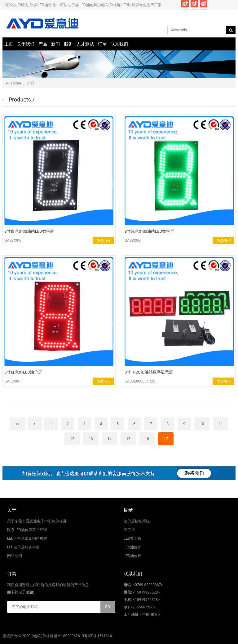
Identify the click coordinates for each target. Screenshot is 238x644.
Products (20, 99)
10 (202, 424)
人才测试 (85, 44)
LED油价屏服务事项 (23, 547)
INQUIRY (103, 240)
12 (72, 439)
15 (128, 439)
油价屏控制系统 (137, 521)
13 (91, 439)
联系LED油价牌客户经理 (27, 530)
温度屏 (129, 530)
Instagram (213, 5)
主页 (9, 44)
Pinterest (222, 5)
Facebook (185, 5)
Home (16, 83)
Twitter (194, 5)
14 (110, 439)
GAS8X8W (13, 240)
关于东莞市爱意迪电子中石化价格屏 (37, 521)
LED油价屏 (132, 556)
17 (166, 439)
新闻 (55, 44)
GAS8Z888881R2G (140, 381)
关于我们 (26, 44)
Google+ (204, 5)
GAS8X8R (12, 381)
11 (221, 424)
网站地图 (15, 556)
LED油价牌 (132, 547)
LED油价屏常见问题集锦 (27, 538)
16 (147, 439)
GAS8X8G (133, 240)
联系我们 (119, 44)
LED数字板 (132, 538)
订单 (102, 44)
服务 (68, 44)
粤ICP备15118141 (99, 636)
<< (18, 424)
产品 (43, 44)
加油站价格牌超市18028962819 (58, 636)
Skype (232, 5)
